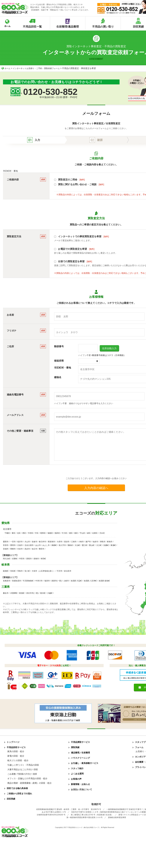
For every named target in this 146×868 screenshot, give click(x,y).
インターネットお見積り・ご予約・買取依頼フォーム (38, 68)
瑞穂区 (50, 533)
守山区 (82, 533)
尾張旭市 (51, 542)
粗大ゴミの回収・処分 (18, 760)
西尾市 (29, 559)
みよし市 (46, 545)
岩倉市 (34, 542)
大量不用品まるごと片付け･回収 (23, 769)
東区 (14, 533)
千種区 (7, 533)
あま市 (38, 545)
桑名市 (6, 593)
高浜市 (27, 549)
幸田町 (43, 559)
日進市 (20, 545)
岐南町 (6, 571)
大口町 (99, 545)
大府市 (60, 542)
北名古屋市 (29, 545)
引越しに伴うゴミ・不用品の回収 (23, 765)
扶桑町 (106, 545)
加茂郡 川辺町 (76, 581)
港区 (71, 533)
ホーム (6, 68)
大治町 (77, 545)
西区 (24, 533)
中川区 (65, 533)
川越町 (50, 593)
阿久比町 (7, 559)
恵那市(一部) (57, 581)
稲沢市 (20, 542)
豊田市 (41, 549)
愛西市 (6, 542)
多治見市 (68, 571)
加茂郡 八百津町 (90, 581)
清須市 (67, 542)
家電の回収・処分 (16, 756)
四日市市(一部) (32, 593)
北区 (19, 533)
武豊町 (15, 559)
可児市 (60, 571)
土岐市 (66, 581)
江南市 (74, 542)
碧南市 (36, 559)
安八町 (27, 571)
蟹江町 (85, 545)
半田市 (22, 559)
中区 (37, 533)
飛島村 (70, 545)
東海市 (110, 542)
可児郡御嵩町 (28, 581)
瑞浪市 (47, 581)
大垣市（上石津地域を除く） (43, 571)
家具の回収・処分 (16, 751)
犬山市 (27, 542)
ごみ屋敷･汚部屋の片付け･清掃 (22, 774)
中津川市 (39, 581)
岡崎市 (13, 549)
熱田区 (57, 533)
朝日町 (43, 593)
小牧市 (81, 542)
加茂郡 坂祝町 (104, 581)
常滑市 (6, 545)
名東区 (95, 533)
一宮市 (13, 542)
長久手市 (62, 545)
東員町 (22, 593)
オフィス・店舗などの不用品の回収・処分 (27, 778)
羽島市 (20, 571)
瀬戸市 (88, 542)
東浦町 (113, 545)
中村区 (31, 533)
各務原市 (7, 581)
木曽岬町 (14, 593)
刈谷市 (20, 549)
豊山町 (92, 545)
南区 (76, 533)
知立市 (34, 549)
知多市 (95, 542)
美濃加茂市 (17, 581)
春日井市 (42, 542)
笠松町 (13, 571)
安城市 (6, 549)
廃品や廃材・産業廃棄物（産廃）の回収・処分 (29, 783)
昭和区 (43, 533)
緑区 (89, 533)
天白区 (102, 533)
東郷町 (54, 545)
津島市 (103, 542)
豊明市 (13, 545)
